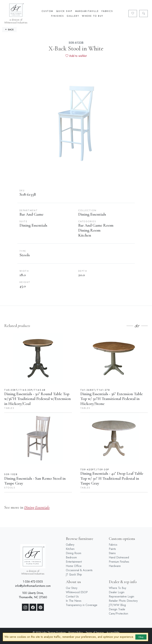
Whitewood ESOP (77, 592)
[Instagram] (25, 607)
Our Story (72, 588)
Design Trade (117, 609)
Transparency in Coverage (82, 605)
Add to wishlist (76, 56)
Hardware (115, 566)
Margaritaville (87, 11)
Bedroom (71, 557)
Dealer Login (117, 592)
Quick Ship (64, 11)
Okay (141, 637)
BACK (9, 30)
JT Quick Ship (74, 574)
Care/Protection (118, 614)
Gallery (73, 16)
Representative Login (121, 596)
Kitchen (70, 549)
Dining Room (74, 553)
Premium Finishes (119, 562)
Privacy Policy (76, 632)
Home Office (74, 566)
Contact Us (72, 596)
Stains (112, 553)
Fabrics (107, 11)
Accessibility (113, 632)
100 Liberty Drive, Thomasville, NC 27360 (33, 595)
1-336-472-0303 (33, 582)
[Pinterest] (41, 607)
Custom (47, 11)
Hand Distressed (119, 557)
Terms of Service (95, 632)
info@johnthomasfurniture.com (33, 586)
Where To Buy (93, 16)
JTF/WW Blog (117, 605)
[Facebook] (33, 607)
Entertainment (74, 562)
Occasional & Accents (79, 570)
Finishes (58, 16)
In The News (74, 601)
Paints (112, 549)
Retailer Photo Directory (123, 601)
